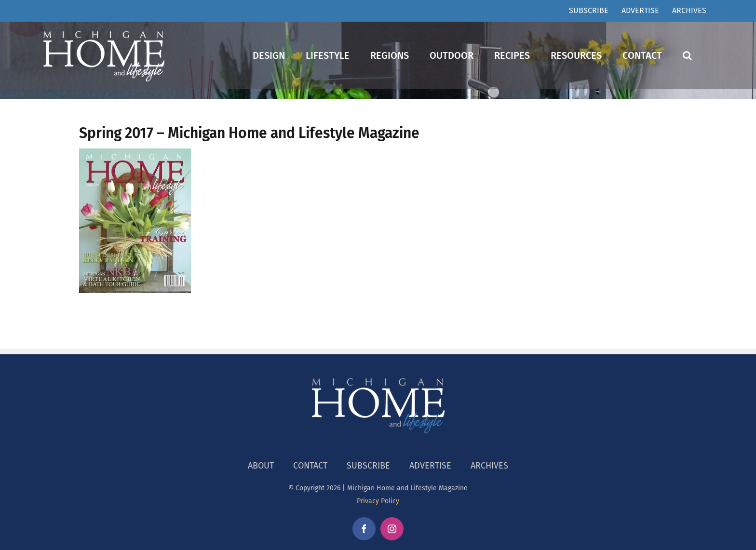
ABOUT (261, 466)
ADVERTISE (430, 466)
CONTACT (310, 466)
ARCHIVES (489, 466)
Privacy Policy (378, 501)
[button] (687, 55)
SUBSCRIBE (368, 466)
